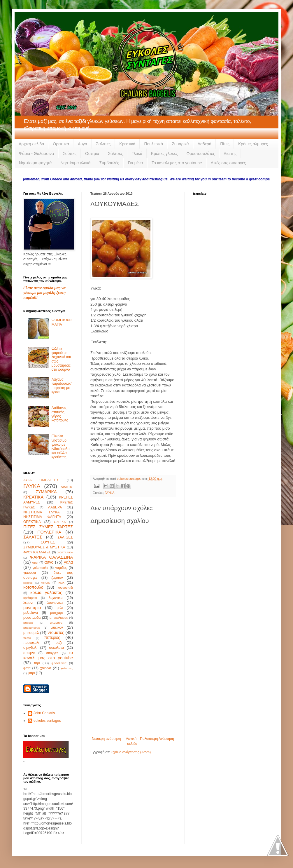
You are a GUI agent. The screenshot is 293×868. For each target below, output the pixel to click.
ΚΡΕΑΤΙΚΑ (33, 497)
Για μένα (135, 163)
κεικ (62, 583)
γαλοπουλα (40, 568)
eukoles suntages (47, 721)
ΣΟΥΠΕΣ (48, 542)
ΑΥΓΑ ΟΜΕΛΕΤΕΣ (41, 480)
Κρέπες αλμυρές (253, 144)
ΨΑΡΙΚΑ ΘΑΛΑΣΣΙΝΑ (51, 557)
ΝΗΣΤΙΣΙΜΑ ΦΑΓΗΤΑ (42, 517)
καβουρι (28, 583)
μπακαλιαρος (59, 618)
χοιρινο (46, 668)
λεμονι (28, 603)
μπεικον (57, 628)
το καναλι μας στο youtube (48, 655)
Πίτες (225, 144)
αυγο (49, 562)
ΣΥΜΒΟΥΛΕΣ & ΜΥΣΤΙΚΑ (44, 547)
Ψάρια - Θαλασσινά (36, 154)
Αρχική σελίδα (31, 144)
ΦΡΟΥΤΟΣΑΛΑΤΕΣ (37, 552)
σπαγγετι (52, 653)
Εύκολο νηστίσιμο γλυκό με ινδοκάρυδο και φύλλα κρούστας (61, 447)
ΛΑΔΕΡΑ (55, 507)
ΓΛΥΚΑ (109, 493)
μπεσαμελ (31, 633)
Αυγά (83, 144)
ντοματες (56, 632)
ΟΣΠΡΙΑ (60, 522)
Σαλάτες (103, 144)
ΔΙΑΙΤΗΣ (67, 487)
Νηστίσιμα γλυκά (75, 163)
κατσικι (45, 583)
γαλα (68, 562)
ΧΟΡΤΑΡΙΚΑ (65, 552)
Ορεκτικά (61, 144)
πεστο (27, 638)
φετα (27, 668)
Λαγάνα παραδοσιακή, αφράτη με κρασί (62, 386)
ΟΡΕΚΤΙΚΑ (32, 522)
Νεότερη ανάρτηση (106, 739)
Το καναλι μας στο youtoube (177, 163)
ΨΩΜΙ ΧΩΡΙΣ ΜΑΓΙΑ (62, 322)
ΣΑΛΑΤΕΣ (33, 537)
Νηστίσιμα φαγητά (35, 163)
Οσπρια (92, 154)
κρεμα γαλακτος (46, 592)
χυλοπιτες (67, 668)
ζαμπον (57, 578)
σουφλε (29, 653)
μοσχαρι (56, 613)
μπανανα (56, 623)
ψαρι (31, 673)
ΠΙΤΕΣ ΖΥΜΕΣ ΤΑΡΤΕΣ (48, 527)
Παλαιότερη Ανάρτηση (157, 739)
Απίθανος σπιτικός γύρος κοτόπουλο (60, 414)
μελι (60, 608)
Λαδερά (205, 144)
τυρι (37, 663)
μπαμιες (28, 623)
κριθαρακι (30, 598)
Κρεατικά (127, 144)
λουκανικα (55, 603)
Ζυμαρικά (180, 144)
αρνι (35, 562)
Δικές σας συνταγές (228, 163)
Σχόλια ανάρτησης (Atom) (131, 752)
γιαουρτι (30, 573)
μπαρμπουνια (32, 628)
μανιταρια (32, 608)
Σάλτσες (115, 154)
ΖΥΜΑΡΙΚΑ (46, 492)
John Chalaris (44, 713)
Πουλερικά (153, 144)
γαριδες (61, 568)
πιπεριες (52, 637)
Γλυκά (137, 154)
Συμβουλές (109, 163)
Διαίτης (230, 154)
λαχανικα (56, 598)
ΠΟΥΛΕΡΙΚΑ (49, 532)
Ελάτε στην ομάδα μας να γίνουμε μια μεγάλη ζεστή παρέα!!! (44, 293)
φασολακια (59, 663)
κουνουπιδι (65, 588)
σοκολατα (56, 648)
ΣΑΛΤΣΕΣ (65, 537)
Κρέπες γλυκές (164, 154)
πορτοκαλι (31, 643)
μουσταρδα (32, 618)
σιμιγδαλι (30, 648)
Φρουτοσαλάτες (201, 154)
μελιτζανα (31, 613)
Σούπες (70, 154)
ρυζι (58, 643)
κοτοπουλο (33, 587)
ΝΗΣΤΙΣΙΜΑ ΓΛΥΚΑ (41, 512)
